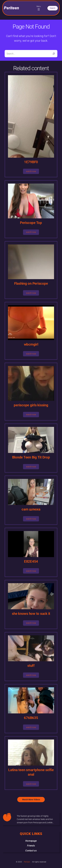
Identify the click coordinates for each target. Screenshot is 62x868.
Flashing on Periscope (31, 284)
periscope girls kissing (31, 405)
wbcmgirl (31, 344)
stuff (31, 666)
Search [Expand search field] (53, 8)
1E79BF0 (31, 162)
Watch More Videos (31, 800)
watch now (31, 171)
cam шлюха (31, 509)
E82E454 (31, 561)
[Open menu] (39, 9)
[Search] (54, 54)
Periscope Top (31, 223)
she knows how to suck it (31, 614)
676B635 (31, 718)
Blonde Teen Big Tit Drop (31, 457)
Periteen (11, 8)
